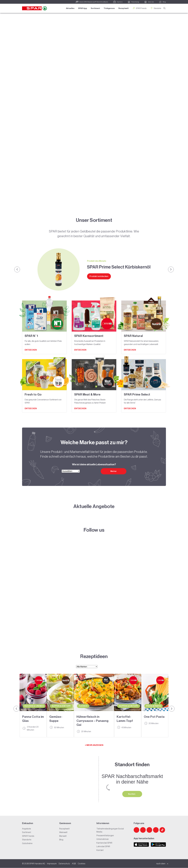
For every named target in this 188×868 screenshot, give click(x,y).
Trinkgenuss (109, 8)
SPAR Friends (139, 8)
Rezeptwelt (123, 8)
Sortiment (95, 8)
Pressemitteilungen (105, 836)
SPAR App (82, 8)
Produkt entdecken (99, 276)
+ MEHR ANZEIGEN (94, 745)
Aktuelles (70, 8)
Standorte (155, 8)
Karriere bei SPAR (104, 843)
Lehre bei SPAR (103, 847)
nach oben (162, 864)
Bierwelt (63, 836)
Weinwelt (63, 832)
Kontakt (100, 850)
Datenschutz (64, 864)
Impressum (52, 864)
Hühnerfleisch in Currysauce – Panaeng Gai (93, 721)
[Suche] (164, 9)
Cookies (81, 864)
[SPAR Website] (94, 593)
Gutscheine (27, 843)
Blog (61, 840)
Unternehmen (103, 839)
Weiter (114, 471)
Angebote (27, 829)
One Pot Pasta (154, 717)
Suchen (132, 794)
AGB (74, 864)
